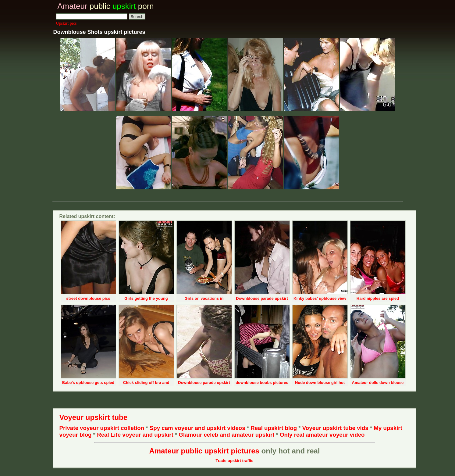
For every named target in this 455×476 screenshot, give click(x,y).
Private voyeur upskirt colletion (102, 428)
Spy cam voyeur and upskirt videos (197, 428)
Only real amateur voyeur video (322, 435)
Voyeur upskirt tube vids (335, 428)
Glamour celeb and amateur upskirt (227, 435)
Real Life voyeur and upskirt (135, 435)
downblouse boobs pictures (262, 383)
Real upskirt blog (274, 428)
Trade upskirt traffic (235, 461)
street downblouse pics (88, 298)
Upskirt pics (66, 23)
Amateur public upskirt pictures (204, 451)
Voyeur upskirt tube (94, 417)
